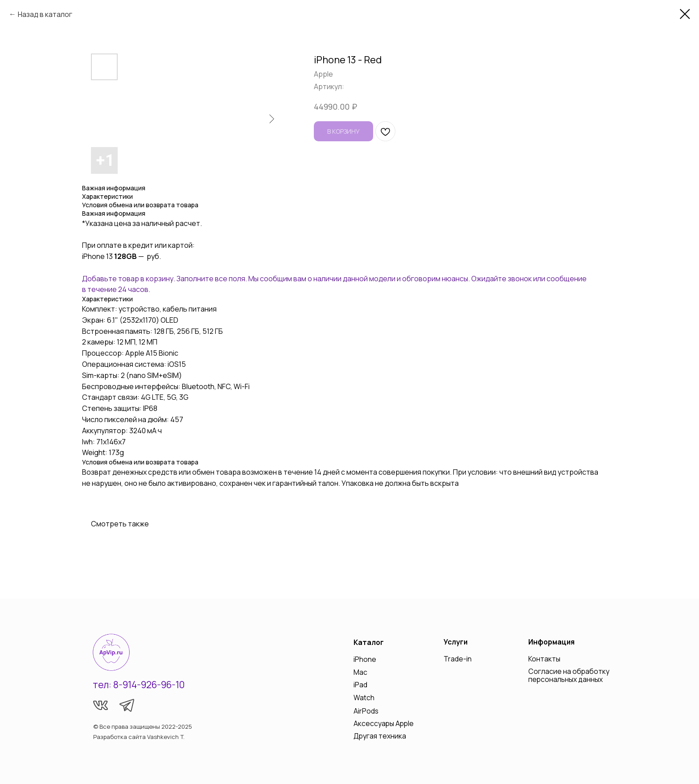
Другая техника (380, 736)
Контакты (544, 659)
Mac (360, 672)
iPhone (365, 659)
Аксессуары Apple (384, 723)
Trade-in (458, 659)
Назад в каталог (45, 14)
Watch (364, 698)
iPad (360, 685)
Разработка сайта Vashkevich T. (139, 737)
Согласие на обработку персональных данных (569, 675)
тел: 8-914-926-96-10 (139, 685)
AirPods (366, 711)
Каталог (369, 642)
